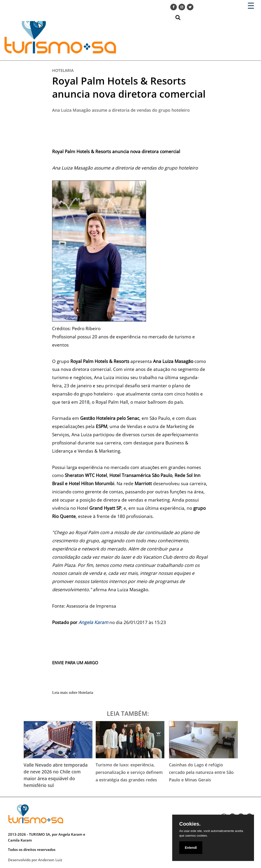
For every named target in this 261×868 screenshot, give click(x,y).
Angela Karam (93, 622)
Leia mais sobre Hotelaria (73, 693)
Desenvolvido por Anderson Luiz (35, 860)
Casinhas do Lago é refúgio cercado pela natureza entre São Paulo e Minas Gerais (201, 772)
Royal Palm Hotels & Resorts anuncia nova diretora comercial (129, 87)
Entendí (191, 848)
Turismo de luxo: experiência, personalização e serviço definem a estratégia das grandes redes (129, 772)
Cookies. (190, 824)
